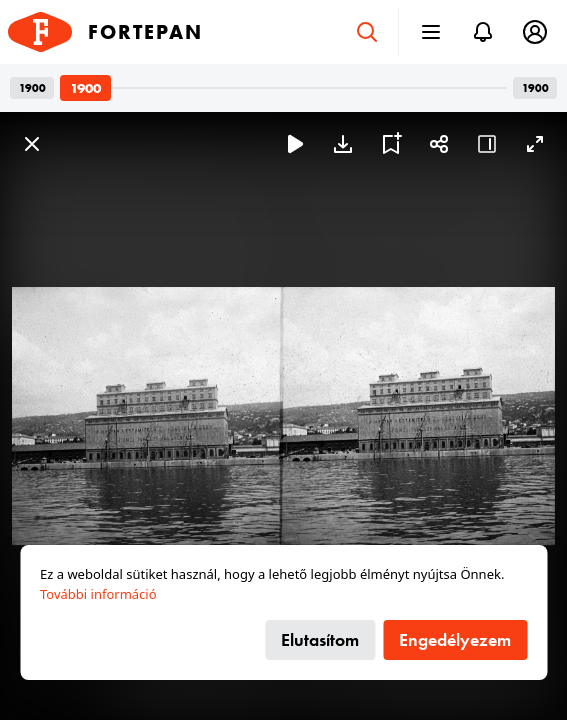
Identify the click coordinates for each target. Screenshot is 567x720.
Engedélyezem (455, 639)
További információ (98, 593)
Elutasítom (320, 639)
